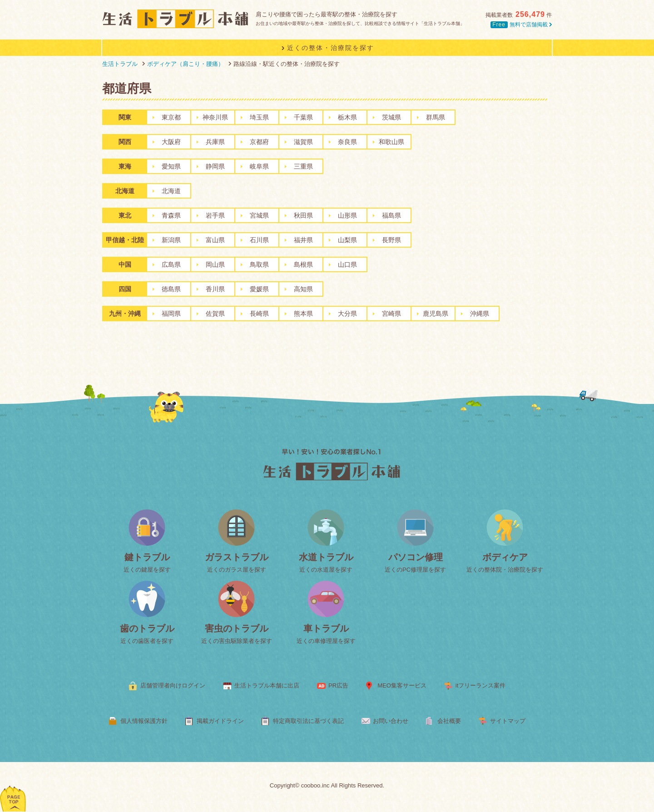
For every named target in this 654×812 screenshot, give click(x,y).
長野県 (391, 240)
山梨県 (347, 240)
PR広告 (338, 685)
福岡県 (171, 314)
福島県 (391, 215)
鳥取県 (259, 264)
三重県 (303, 166)
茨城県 (391, 117)
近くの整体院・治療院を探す (505, 570)
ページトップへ (13, 787)
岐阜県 (259, 166)
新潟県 (171, 240)
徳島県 (171, 289)
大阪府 (171, 142)
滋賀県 (303, 142)
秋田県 (303, 215)
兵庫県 (215, 142)
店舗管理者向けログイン (173, 685)
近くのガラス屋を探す (237, 570)
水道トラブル (326, 557)
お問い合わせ (391, 721)
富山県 (215, 240)
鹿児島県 (436, 314)
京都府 (259, 142)
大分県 (347, 314)
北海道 (171, 191)
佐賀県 (215, 314)
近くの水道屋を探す (326, 570)
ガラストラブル (237, 557)
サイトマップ (508, 721)
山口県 (347, 264)
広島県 (171, 264)
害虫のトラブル (237, 628)
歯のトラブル (147, 628)
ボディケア (505, 557)
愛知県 (171, 166)
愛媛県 (259, 289)
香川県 (215, 289)
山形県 (347, 215)
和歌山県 (391, 142)
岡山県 (215, 264)
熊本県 (303, 314)
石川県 (259, 240)
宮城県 (259, 215)
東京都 (171, 117)
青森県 (171, 215)
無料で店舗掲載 (521, 25)
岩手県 (215, 215)
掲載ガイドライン (220, 721)
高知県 (303, 289)
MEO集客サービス (402, 685)
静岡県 (215, 166)
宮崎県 (391, 314)
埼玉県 (259, 117)
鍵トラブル (147, 557)
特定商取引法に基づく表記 (308, 721)
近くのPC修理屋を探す (415, 570)
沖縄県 (480, 314)
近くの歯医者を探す (147, 641)
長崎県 (259, 314)
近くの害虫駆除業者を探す (237, 641)
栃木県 (347, 117)
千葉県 (303, 117)
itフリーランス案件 (481, 685)
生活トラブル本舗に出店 (267, 685)
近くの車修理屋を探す (326, 641)
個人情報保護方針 (144, 721)
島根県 (303, 264)
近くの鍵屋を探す (147, 570)
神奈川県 (215, 117)
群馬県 (436, 117)
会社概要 (449, 721)
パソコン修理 (416, 557)
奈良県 (347, 142)
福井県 (303, 240)
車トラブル (326, 628)
